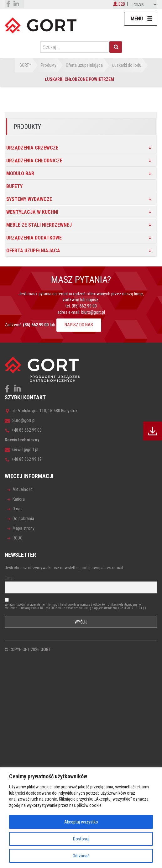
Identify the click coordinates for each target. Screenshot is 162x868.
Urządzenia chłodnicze (34, 161)
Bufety (14, 186)
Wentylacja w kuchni (32, 212)
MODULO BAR (20, 174)
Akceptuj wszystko (81, 822)
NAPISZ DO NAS (79, 325)
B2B (119, 4)
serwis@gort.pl (21, 450)
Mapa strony (24, 528)
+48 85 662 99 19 (23, 459)
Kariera (19, 499)
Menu (137, 19)
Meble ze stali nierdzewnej (39, 225)
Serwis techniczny (22, 440)
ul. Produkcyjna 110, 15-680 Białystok (41, 411)
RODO (18, 538)
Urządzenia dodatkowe (34, 238)
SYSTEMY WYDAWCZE (29, 199)
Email (10, 578)
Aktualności (23, 489)
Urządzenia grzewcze (32, 148)
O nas (18, 509)
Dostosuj (81, 839)
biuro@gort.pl (93, 312)
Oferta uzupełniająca (33, 251)
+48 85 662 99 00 (23, 430)
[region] (81, 818)
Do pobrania (23, 518)
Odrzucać (81, 856)
